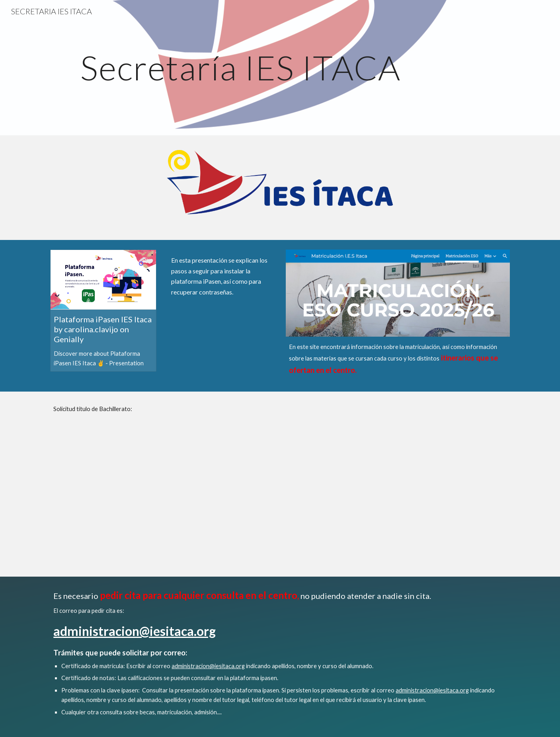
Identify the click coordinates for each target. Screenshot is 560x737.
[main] (241, 67)
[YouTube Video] (221, 339)
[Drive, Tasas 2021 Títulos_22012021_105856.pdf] (319, 484)
